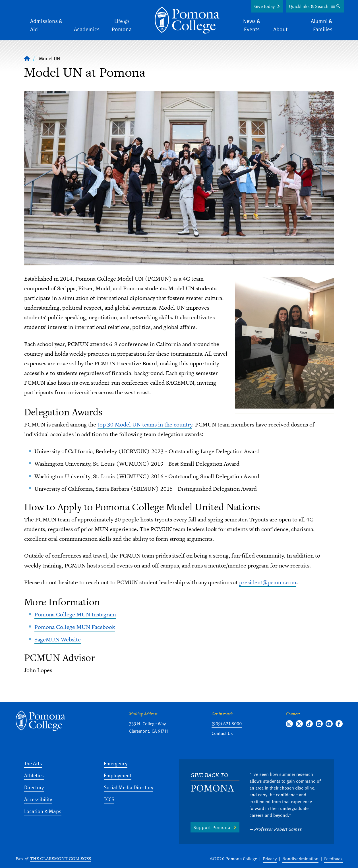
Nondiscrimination (300, 859)
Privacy (270, 859)
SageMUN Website (58, 639)
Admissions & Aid (46, 25)
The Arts (33, 763)
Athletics (34, 775)
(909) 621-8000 (227, 724)
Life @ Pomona (122, 25)
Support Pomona (212, 827)
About (280, 29)
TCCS (109, 799)
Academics (87, 29)
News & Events (252, 25)
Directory (34, 787)
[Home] (27, 58)
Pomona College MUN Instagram (75, 614)
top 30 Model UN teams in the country (145, 424)
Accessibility (38, 799)
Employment (118, 775)
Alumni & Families (322, 25)
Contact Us (222, 733)
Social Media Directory (129, 787)
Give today (264, 6)
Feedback (333, 859)
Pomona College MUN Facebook (75, 627)
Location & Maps (43, 811)
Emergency (116, 763)
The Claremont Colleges (61, 858)
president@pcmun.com (268, 582)
